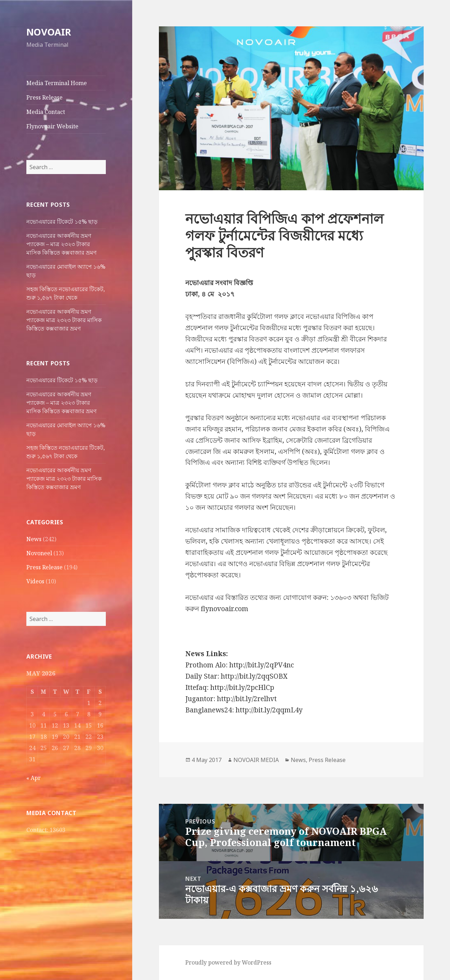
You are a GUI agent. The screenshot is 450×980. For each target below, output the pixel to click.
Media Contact (46, 112)
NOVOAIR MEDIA (256, 760)
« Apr (34, 778)
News (34, 539)
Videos (35, 581)
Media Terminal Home (57, 83)
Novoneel (39, 553)
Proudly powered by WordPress (228, 962)
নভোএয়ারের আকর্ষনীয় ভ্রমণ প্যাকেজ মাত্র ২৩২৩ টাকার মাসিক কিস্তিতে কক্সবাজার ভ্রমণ (64, 320)
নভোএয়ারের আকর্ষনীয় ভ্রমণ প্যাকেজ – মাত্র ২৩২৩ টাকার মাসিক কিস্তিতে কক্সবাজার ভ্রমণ (62, 244)
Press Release (44, 97)
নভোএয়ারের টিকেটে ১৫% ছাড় (62, 222)
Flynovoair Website (52, 126)
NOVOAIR (49, 32)
